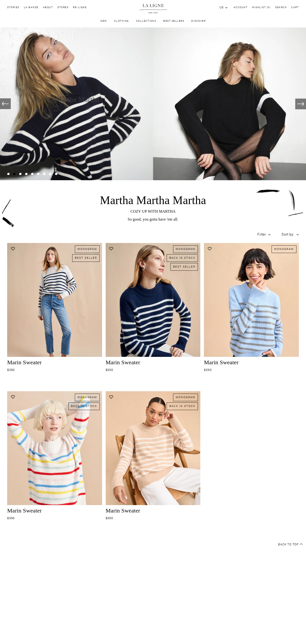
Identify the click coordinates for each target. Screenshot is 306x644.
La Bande (31, 9)
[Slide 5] (32, 174)
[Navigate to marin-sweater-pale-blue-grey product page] (251, 307)
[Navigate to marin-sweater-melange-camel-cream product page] (153, 455)
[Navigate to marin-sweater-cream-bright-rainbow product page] (55, 455)
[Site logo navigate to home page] (153, 9)
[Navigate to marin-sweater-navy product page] (153, 307)
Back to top (290, 545)
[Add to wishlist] (13, 249)
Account (241, 8)
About (48, 9)
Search (281, 8)
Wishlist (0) (261, 8)
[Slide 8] (50, 174)
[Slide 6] (38, 174)
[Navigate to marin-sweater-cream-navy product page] (55, 307)
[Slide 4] (26, 174)
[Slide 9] (56, 174)
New (104, 22)
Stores (63, 9)
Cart (295, 8)
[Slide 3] (20, 174)
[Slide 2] (14, 174)
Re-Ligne (80, 9)
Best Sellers (174, 22)
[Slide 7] (44, 174)
